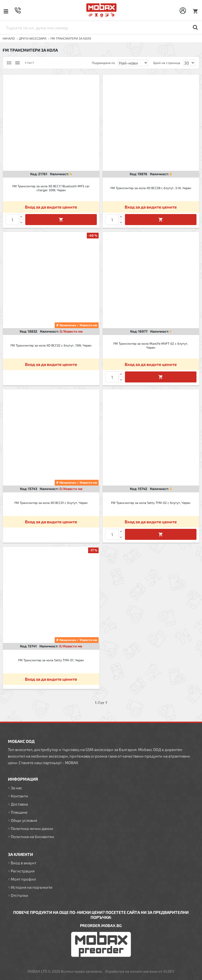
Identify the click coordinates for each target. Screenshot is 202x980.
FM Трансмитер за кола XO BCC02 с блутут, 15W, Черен (51, 345)
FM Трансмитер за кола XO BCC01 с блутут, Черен (51, 503)
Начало (9, 38)
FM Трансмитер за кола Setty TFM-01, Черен (51, 660)
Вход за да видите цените (51, 207)
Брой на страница (167, 63)
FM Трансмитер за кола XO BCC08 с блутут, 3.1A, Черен (151, 188)
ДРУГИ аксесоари (33, 38)
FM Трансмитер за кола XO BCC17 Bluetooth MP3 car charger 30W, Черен (51, 188)
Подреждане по (103, 63)
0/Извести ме (71, 331)
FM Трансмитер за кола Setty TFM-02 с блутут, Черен (151, 503)
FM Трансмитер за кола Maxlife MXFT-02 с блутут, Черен (151, 345)
